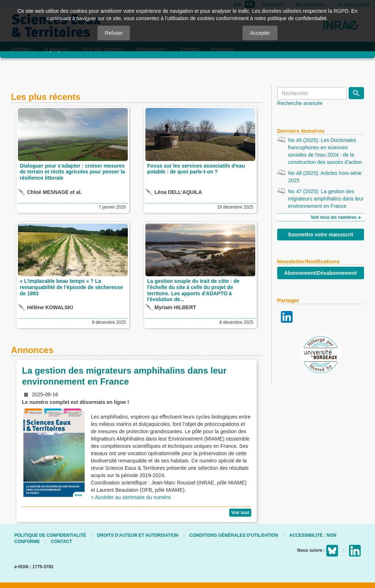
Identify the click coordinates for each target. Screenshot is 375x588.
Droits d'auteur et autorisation (138, 535)
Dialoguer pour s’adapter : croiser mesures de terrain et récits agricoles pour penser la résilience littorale (72, 172)
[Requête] (312, 93)
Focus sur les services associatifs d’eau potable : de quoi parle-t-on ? (196, 169)
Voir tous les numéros (334, 217)
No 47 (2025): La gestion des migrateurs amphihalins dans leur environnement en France (326, 199)
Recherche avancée (300, 103)
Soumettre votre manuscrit (320, 235)
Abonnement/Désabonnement (320, 273)
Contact (62, 542)
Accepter (260, 33)
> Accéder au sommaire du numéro (131, 497)
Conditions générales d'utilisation (234, 535)
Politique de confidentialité (50, 535)
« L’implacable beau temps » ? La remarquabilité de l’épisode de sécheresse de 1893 (71, 287)
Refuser (114, 33)
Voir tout (240, 513)
